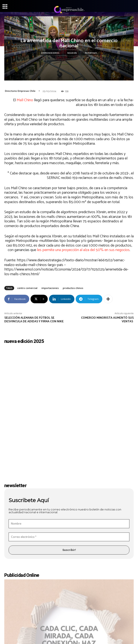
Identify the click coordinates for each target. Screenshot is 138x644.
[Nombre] (69, 476)
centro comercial (27, 288)
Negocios (72, 53)
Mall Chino (25, 100)
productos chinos (73, 288)
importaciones (50, 288)
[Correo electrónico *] (69, 489)
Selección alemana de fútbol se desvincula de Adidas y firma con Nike (34, 320)
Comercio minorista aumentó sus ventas (107, 320)
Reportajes (91, 53)
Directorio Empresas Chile (20, 91)
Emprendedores (50, 53)
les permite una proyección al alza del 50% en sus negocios (83, 250)
